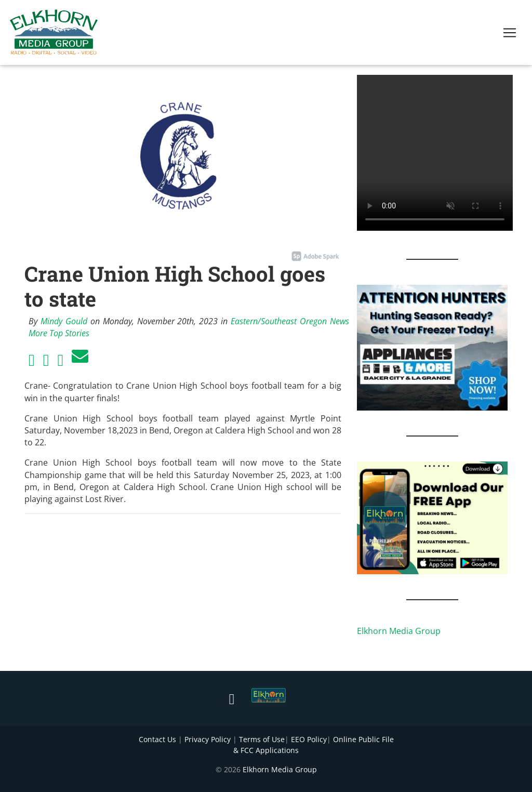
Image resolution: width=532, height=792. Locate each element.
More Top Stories (59, 333)
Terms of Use (262, 739)
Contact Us (157, 739)
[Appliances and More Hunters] (432, 347)
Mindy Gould (64, 321)
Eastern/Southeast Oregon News (290, 321)
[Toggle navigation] (510, 35)
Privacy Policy (208, 739)
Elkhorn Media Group (399, 631)
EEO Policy (309, 739)
